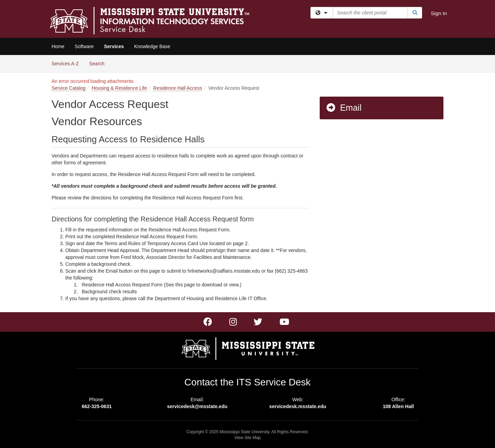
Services (114, 46)
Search (99, 63)
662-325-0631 (97, 406)
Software (84, 46)
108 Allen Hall (398, 406)
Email (344, 108)
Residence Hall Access (178, 88)
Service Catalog (69, 88)
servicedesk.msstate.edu (298, 406)
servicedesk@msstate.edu (197, 406)
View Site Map (247, 438)
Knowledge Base (152, 46)
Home (58, 46)
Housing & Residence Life (119, 88)
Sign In (439, 13)
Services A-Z (65, 64)
